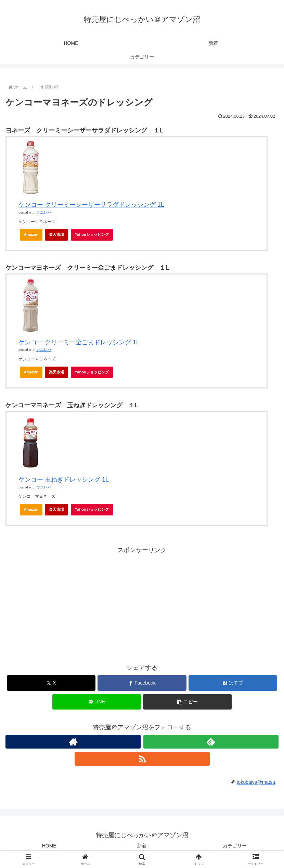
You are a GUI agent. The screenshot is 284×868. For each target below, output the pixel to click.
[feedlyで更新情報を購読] (211, 742)
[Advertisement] (142, 603)
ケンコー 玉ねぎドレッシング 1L (64, 480)
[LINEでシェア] (97, 702)
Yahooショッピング (94, 237)
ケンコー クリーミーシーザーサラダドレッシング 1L (91, 205)
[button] (187, 702)
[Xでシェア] (51, 683)
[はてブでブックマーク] (233, 683)
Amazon (31, 234)
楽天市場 (56, 234)
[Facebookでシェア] (142, 683)
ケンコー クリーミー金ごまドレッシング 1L (79, 342)
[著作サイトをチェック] (73, 742)
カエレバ (44, 212)
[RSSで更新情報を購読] (142, 759)
